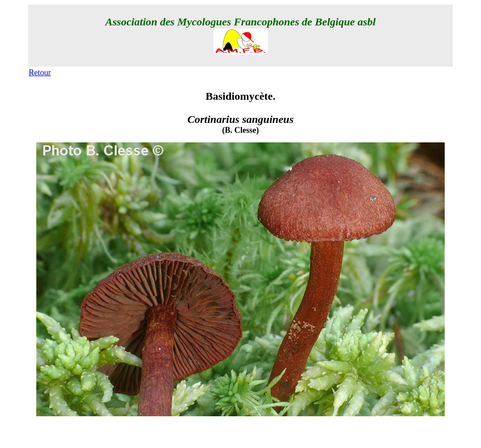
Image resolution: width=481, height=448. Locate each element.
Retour (40, 73)
